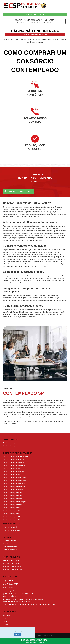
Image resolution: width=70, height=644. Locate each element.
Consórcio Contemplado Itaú (12, 475)
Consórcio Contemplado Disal (12, 469)
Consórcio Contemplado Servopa (13, 490)
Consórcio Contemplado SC (12, 517)
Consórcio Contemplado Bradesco (14, 460)
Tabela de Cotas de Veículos (13, 569)
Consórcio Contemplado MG (12, 508)
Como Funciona (8, 544)
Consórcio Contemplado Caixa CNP (14, 463)
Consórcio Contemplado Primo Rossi (14, 481)
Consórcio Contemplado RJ (11, 514)
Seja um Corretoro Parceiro (11, 560)
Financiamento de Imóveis (11, 527)
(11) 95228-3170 (48, 20)
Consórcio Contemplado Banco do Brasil (15, 457)
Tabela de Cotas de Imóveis (12, 566)
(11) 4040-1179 (20, 20)
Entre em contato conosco (19, 191)
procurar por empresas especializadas (22, 212)
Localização (7, 624)
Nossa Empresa (8, 615)
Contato (5, 621)
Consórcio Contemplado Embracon (14, 472)
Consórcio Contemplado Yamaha (13, 505)
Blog (4, 618)
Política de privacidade (25, 632)
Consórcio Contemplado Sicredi (13, 496)
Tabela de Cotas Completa (12, 564)
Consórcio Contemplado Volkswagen (14, 502)
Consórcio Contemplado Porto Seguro (15, 478)
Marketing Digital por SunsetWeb (46, 635)
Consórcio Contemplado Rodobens (14, 484)
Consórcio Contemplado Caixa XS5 (14, 466)
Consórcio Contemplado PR (12, 511)
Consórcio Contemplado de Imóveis (14, 443)
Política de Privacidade (10, 550)
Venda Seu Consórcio (10, 541)
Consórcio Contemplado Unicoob (13, 499)
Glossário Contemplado (10, 547)
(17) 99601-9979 (34, 20)
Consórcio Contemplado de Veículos (14, 446)
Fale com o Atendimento (35, 14)
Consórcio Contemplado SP (12, 520)
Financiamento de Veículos (11, 530)
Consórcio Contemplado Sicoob (13, 493)
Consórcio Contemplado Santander (14, 487)
